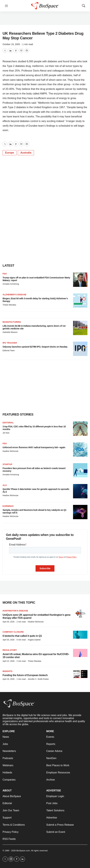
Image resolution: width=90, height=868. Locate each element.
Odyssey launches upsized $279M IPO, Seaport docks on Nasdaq (35, 347)
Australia (26, 153)
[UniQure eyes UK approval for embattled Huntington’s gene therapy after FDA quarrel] (80, 614)
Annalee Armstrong (11, 284)
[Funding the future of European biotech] (80, 674)
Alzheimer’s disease (14, 295)
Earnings (8, 506)
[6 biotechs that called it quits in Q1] (80, 635)
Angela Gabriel (34, 640)
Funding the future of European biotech (25, 675)
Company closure (13, 632)
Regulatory (10, 650)
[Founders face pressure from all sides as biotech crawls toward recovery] (80, 470)
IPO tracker (10, 343)
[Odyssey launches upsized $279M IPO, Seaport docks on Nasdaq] (80, 349)
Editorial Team (9, 351)
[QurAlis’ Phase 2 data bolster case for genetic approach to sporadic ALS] (80, 491)
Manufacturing (12, 322)
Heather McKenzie (10, 451)
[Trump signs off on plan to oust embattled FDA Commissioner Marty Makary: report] (80, 280)
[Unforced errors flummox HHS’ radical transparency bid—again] (80, 449)
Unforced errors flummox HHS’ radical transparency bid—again (34, 447)
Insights (7, 671)
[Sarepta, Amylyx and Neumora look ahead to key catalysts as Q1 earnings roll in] (80, 512)
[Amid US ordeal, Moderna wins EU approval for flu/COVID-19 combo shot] (80, 653)
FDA (5, 274)
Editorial (8, 423)
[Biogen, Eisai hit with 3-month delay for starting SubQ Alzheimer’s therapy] (80, 301)
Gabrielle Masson (10, 332)
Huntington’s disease (15, 611)
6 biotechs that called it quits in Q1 (22, 636)
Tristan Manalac (9, 305)
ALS (5, 485)
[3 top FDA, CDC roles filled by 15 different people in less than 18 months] (80, 429)
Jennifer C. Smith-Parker (38, 679)
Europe (10, 153)
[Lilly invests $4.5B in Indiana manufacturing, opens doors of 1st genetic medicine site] (80, 328)
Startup (7, 464)
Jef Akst (6, 433)
